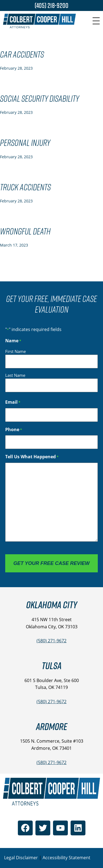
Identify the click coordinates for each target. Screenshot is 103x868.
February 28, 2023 (16, 68)
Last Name (15, 375)
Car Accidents (22, 55)
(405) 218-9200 (51, 5)
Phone (14, 430)
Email (13, 402)
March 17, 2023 (14, 245)
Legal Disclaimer (21, 858)
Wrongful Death (25, 232)
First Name (16, 351)
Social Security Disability (40, 99)
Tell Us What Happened (32, 457)
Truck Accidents (25, 187)
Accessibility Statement (66, 858)
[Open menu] (96, 21)
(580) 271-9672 (51, 641)
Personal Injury (25, 143)
